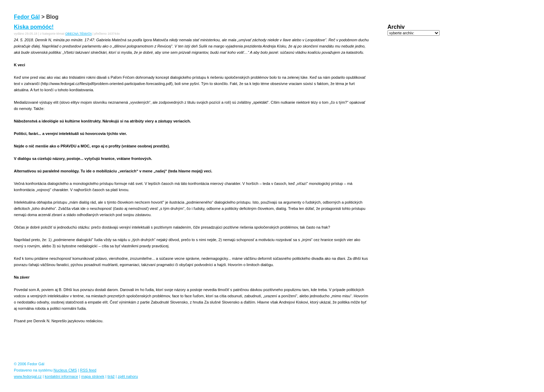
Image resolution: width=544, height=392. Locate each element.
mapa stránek (93, 376)
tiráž (111, 376)
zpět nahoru (128, 376)
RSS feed (88, 370)
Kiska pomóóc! (34, 27)
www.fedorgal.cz (28, 376)
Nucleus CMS (65, 370)
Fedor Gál (27, 17)
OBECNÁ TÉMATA (78, 34)
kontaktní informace (61, 376)
